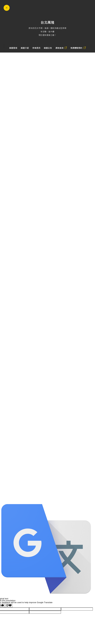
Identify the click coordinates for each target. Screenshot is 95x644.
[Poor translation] (9, 605)
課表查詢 (61, 48)
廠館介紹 (25, 48)
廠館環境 (13, 48)
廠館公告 (48, 48)
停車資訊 (36, 48)
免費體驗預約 (78, 48)
